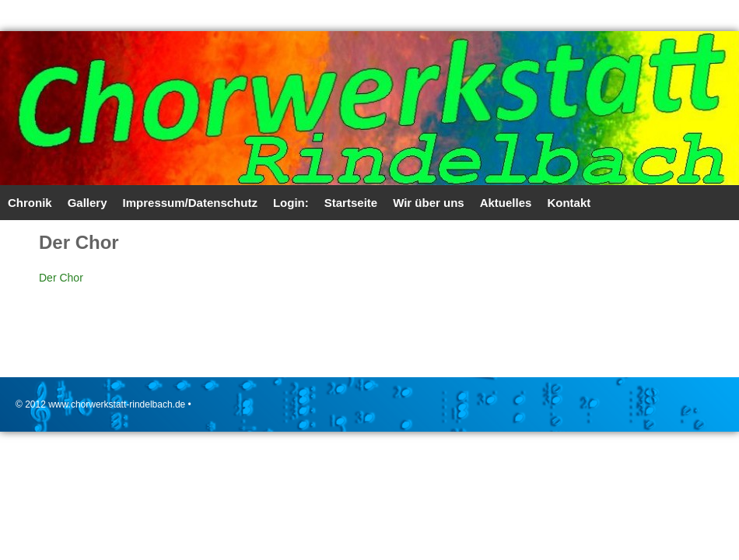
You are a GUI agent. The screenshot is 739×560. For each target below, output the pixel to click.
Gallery (88, 203)
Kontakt (569, 203)
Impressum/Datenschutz (190, 203)
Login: (291, 203)
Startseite (351, 203)
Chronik (30, 203)
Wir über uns (429, 203)
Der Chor (61, 278)
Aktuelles (506, 203)
